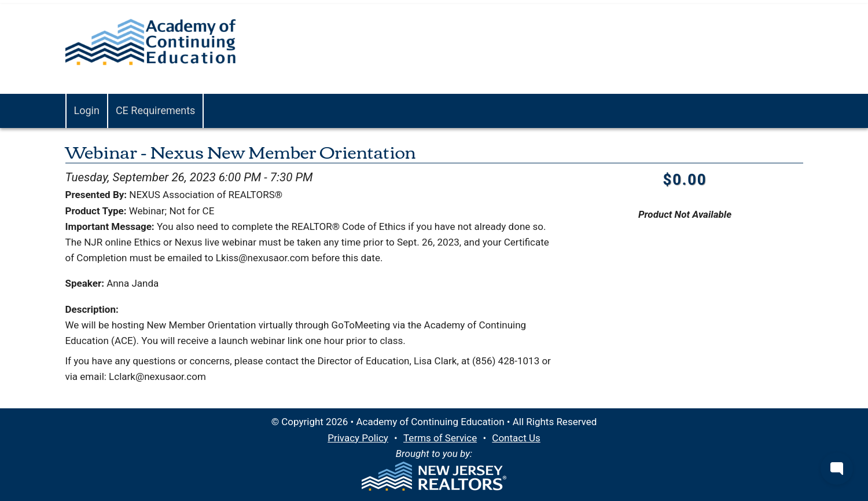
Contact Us (516, 438)
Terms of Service (440, 438)
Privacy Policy (358, 438)
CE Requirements (156, 110)
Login (87, 110)
